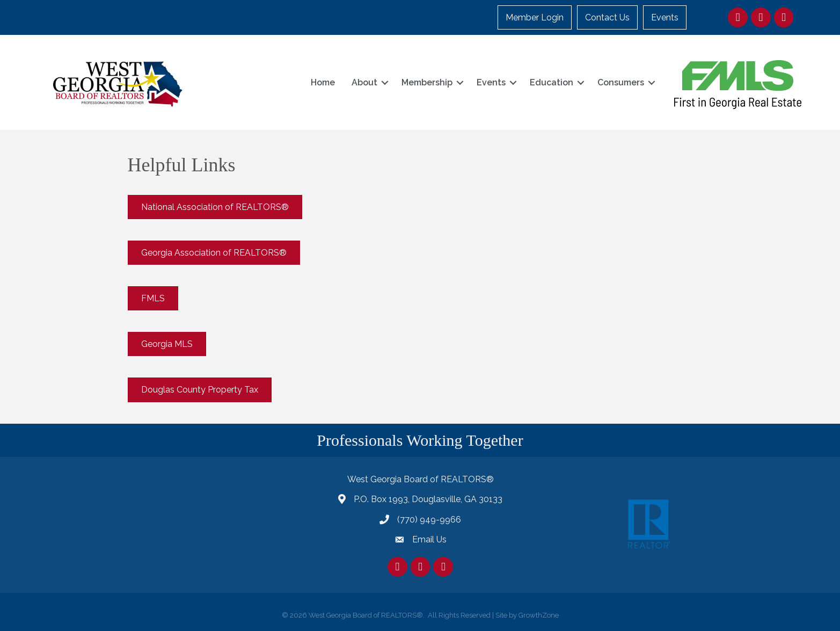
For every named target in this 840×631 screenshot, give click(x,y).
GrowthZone (539, 615)
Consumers (621, 82)
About (364, 82)
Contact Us (607, 17)
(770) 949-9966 (429, 520)
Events (665, 17)
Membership (427, 82)
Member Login (535, 17)
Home (323, 82)
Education (552, 82)
